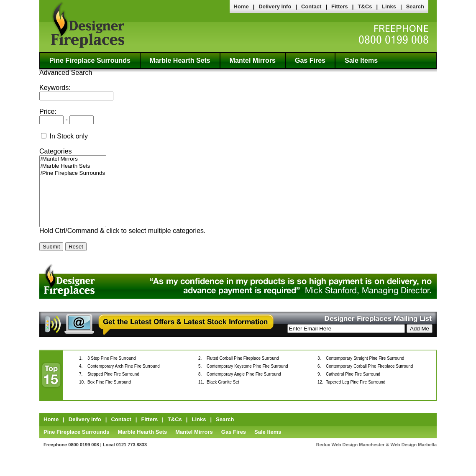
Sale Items (361, 60)
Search (415, 6)
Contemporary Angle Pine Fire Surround (244, 374)
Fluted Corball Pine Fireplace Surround (243, 358)
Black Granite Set (223, 382)
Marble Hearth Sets (180, 60)
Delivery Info (275, 6)
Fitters (340, 6)
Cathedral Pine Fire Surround (353, 374)
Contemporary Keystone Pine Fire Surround (247, 366)
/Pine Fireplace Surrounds (73, 173)
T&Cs (365, 6)
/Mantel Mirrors (73, 159)
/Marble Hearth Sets (73, 166)
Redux (323, 445)
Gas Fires (310, 60)
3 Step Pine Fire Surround (112, 358)
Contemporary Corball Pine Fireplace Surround (369, 366)
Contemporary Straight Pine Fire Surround (365, 358)
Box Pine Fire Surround (109, 382)
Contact (311, 6)
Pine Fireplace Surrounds (90, 60)
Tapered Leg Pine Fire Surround (356, 382)
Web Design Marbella (414, 445)
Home (241, 6)
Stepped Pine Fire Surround (113, 374)
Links (389, 6)
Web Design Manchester (358, 445)
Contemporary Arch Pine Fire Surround (124, 366)
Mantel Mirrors (253, 60)
